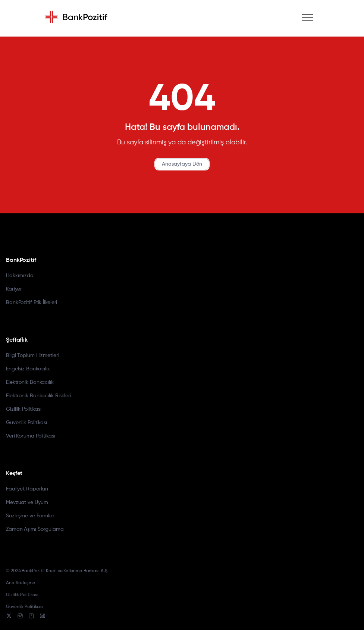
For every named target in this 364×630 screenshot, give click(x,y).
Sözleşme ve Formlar (30, 516)
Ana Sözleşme (21, 583)
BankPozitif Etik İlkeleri (32, 303)
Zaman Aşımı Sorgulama (35, 529)
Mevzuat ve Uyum (27, 502)
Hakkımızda (20, 276)
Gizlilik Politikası (24, 409)
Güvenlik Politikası (26, 423)
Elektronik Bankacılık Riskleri (39, 396)
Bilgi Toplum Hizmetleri (33, 355)
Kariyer (14, 289)
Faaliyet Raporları (27, 489)
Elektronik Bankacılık (30, 382)
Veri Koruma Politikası (31, 436)
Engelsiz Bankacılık (28, 369)
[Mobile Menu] (308, 17)
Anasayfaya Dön (182, 164)
